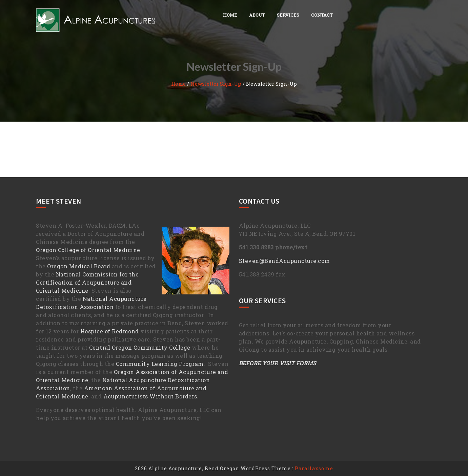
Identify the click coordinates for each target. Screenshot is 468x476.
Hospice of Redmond (110, 331)
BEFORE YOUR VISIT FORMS (278, 363)
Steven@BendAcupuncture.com (284, 261)
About (257, 15)
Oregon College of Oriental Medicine (88, 250)
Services (288, 15)
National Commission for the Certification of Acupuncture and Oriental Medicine (87, 282)
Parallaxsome (314, 468)
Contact (322, 15)
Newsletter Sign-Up (216, 84)
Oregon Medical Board (79, 266)
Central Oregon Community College (140, 347)
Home (230, 15)
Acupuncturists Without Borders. (151, 396)
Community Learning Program (160, 364)
